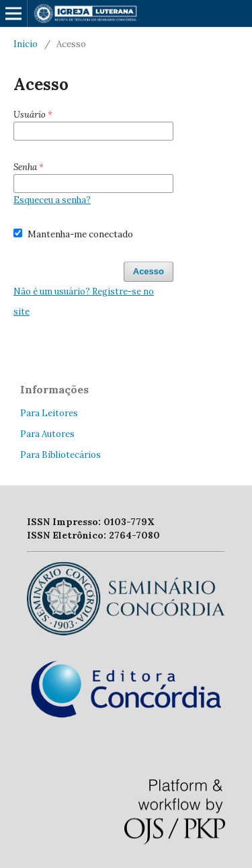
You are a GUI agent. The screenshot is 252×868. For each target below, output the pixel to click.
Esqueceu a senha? (52, 200)
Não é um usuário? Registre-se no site (84, 302)
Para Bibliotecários (60, 455)
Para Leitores (49, 413)
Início (26, 44)
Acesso (149, 271)
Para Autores (47, 434)
